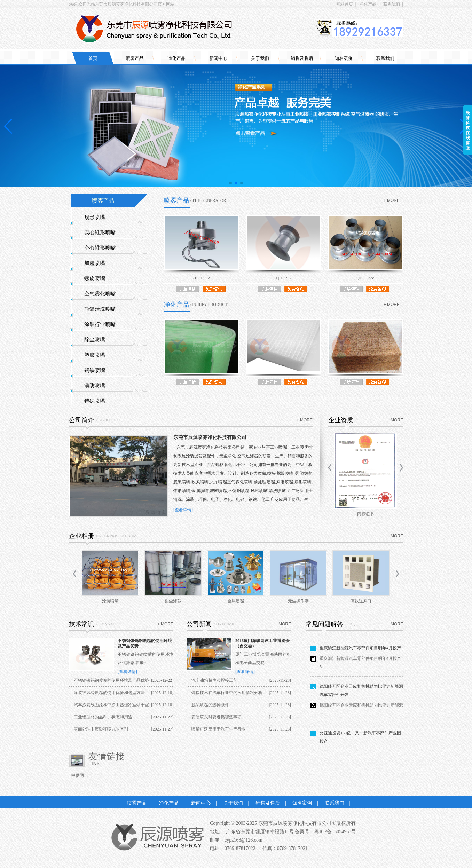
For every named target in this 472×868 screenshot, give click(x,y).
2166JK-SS (202, 278)
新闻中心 (218, 58)
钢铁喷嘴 (95, 370)
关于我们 (260, 58)
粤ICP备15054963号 (335, 832)
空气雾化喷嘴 (100, 294)
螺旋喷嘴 (95, 278)
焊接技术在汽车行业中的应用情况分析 (227, 693)
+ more (392, 200)
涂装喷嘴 (110, 601)
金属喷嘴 (236, 601)
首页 (93, 58)
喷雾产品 (135, 58)
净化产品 (368, 4)
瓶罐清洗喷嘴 (100, 309)
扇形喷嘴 (95, 217)
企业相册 (81, 536)
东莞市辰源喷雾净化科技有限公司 (210, 437)
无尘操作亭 (298, 601)
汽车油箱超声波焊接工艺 (214, 680)
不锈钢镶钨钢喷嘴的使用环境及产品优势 (111, 680)
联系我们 (392, 4)
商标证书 (365, 514)
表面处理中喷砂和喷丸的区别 (101, 729)
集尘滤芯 (173, 601)
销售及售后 (302, 58)
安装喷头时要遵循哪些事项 (217, 717)
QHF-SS (284, 278)
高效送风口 (361, 601)
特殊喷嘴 (95, 401)
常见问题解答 (324, 624)
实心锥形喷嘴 (100, 232)
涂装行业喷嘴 (100, 324)
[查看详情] (183, 510)
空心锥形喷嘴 (100, 248)
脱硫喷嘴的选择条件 (210, 705)
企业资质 (341, 420)
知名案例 (344, 58)
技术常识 (81, 624)
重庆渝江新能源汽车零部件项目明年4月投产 (360, 651)
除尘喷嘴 (95, 340)
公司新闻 (199, 624)
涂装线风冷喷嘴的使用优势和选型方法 (109, 693)
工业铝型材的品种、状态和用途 (103, 717)
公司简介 (81, 420)
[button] (230, 183)
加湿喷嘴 (95, 263)
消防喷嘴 (95, 386)
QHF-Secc (365, 278)
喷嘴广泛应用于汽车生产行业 (219, 729)
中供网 (78, 775)
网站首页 (345, 4)
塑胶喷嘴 (95, 355)
